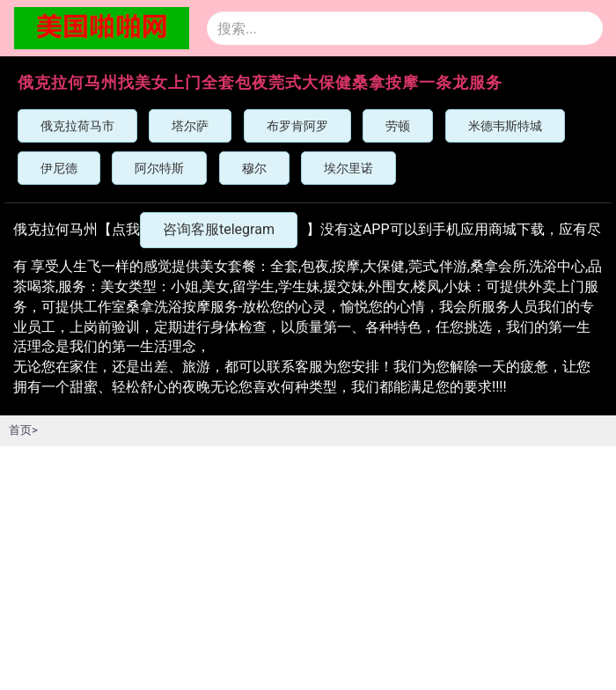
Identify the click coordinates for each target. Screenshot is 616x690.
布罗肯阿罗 (297, 126)
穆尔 (254, 168)
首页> (23, 430)
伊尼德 (59, 168)
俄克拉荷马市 (77, 126)
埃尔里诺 (348, 168)
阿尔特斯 (159, 168)
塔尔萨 (190, 126)
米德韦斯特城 (505, 126)
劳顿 (398, 126)
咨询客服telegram (219, 229)
